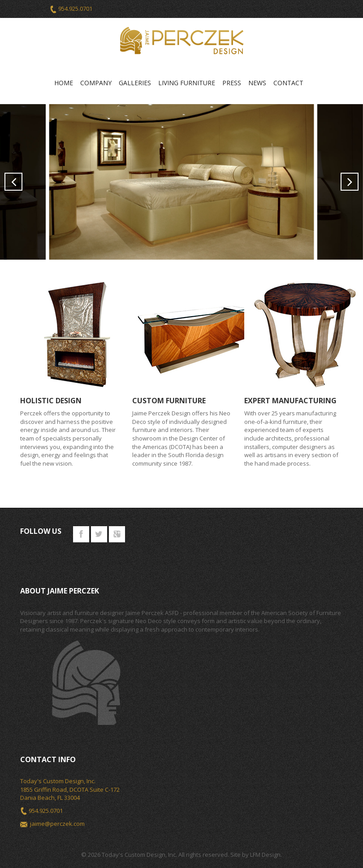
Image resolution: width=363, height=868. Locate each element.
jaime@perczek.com (57, 824)
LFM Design (265, 855)
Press (232, 83)
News (257, 83)
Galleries (135, 83)
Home (64, 83)
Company (96, 83)
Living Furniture (187, 83)
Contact (288, 83)
